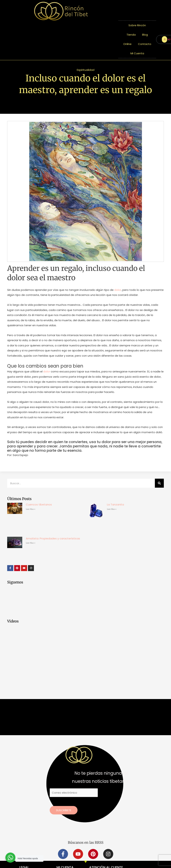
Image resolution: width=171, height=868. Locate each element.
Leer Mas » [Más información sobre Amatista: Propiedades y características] (31, 543)
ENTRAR (165, 39)
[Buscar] (159, 483)
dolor (117, 290)
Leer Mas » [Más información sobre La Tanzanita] (112, 509)
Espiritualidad (86, 70)
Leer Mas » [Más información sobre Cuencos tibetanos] (31, 509)
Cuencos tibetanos (39, 504)
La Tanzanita (115, 504)
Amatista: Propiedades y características (53, 538)
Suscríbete (64, 810)
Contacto (145, 44)
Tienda (131, 35)
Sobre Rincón (137, 25)
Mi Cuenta (137, 53)
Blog (145, 35)
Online (127, 44)
